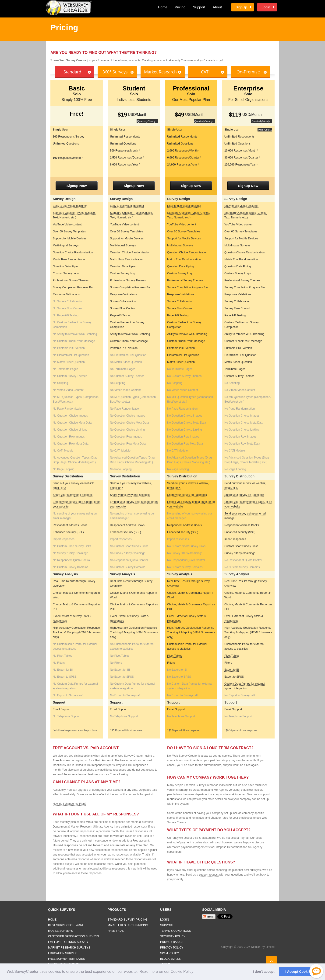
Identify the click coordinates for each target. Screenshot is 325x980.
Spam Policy (170, 953)
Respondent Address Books (70, 525)
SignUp (241, 7)
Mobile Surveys (60, 931)
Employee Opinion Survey (68, 942)
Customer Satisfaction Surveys (74, 936)
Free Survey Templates (67, 959)
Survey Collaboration (123, 301)
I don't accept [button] (264, 972)
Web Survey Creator (69, 8)
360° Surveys (115, 72)
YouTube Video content (67, 224)
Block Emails (170, 959)
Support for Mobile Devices (70, 238)
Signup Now (77, 186)
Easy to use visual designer (70, 206)
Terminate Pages (235, 369)
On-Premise (248, 72)
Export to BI (232, 670)
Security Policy (173, 936)
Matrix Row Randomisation (69, 259)
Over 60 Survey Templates (69, 231)
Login (266, 7)
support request (209, 875)
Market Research (160, 72)
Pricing (180, 7)
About (217, 7)
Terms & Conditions (176, 931)
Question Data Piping (66, 266)
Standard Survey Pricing (128, 920)
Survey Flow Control (123, 308)
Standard (72, 72)
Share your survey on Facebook (73, 495)
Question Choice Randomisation (73, 252)
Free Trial (116, 931)
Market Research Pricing (128, 925)
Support (199, 7)
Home (162, 7)
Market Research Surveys (69, 948)
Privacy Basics (172, 942)
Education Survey (62, 953)
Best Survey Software (66, 925)
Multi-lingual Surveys (66, 245)
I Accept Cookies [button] (299, 972)
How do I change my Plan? (69, 804)
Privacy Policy (172, 948)
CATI (205, 72)
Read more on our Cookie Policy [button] (166, 971)
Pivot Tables (175, 656)
